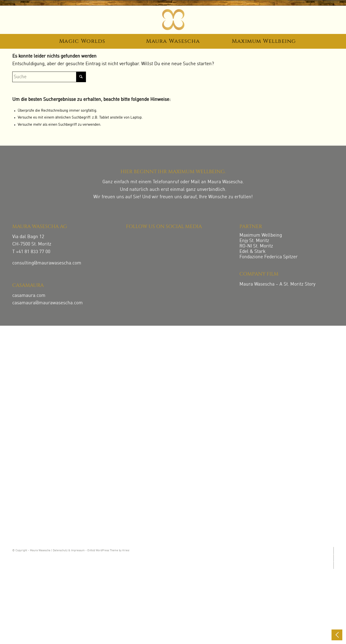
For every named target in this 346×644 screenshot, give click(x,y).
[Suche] (49, 77)
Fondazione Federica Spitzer (269, 257)
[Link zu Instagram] (333, 551)
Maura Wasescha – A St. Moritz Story (277, 284)
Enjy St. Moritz (254, 241)
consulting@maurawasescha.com (47, 263)
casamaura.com (29, 296)
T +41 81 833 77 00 (31, 252)
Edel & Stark (252, 252)
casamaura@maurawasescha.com (48, 303)
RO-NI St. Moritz (256, 246)
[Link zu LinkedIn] (333, 565)
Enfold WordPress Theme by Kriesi (108, 551)
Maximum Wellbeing (261, 235)
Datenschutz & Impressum (69, 551)
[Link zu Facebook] (333, 558)
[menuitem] (82, 42)
